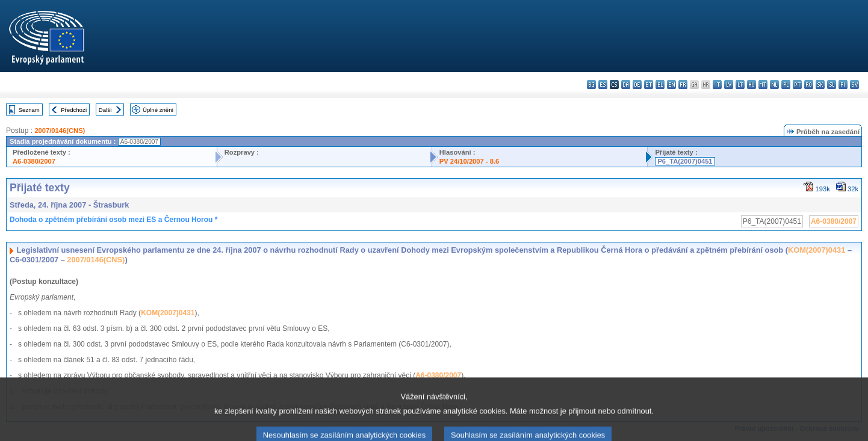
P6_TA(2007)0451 (685, 161)
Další (105, 110)
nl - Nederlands (774, 85)
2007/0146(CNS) (60, 131)
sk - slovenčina (820, 85)
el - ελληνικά (660, 85)
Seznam (29, 110)
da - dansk (626, 85)
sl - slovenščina (832, 85)
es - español (603, 85)
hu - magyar (752, 85)
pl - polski (786, 85)
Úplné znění (158, 110)
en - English (671, 85)
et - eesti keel (649, 85)
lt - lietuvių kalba (740, 85)
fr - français (683, 85)
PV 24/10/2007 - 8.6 (470, 161)
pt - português (797, 85)
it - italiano (717, 85)
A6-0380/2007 (34, 161)
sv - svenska (854, 85)
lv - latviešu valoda (729, 85)
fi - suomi (843, 85)
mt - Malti (763, 85)
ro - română (809, 85)
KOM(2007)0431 (817, 250)
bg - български (591, 85)
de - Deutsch (637, 85)
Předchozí (74, 110)
